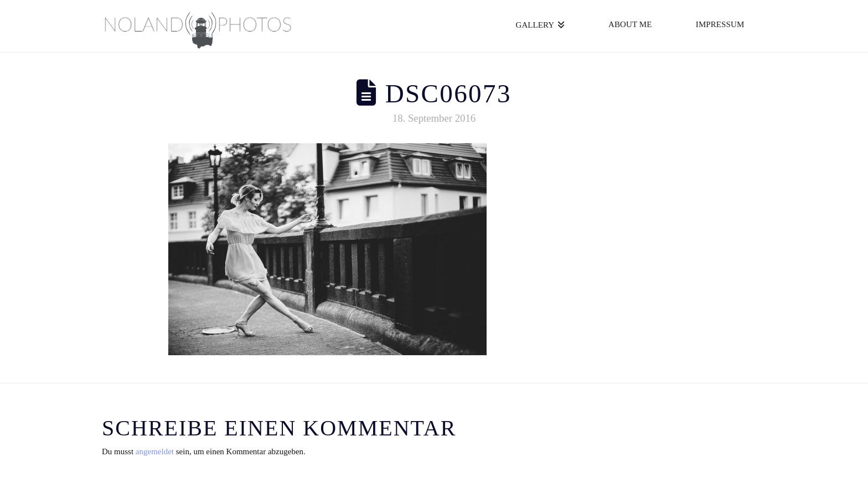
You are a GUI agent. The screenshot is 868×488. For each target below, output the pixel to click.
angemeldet (155, 451)
